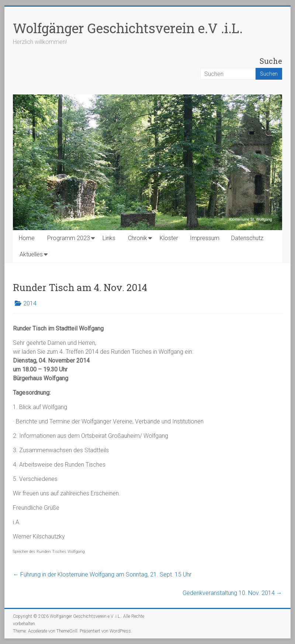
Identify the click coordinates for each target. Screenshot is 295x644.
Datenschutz (247, 238)
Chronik (138, 238)
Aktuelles (31, 254)
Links (109, 238)
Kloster (169, 238)
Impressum (205, 238)
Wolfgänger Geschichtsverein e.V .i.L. (128, 28)
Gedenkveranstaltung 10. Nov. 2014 (232, 593)
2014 (30, 303)
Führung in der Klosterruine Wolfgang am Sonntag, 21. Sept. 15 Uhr (102, 574)
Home (27, 238)
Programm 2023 (69, 238)
